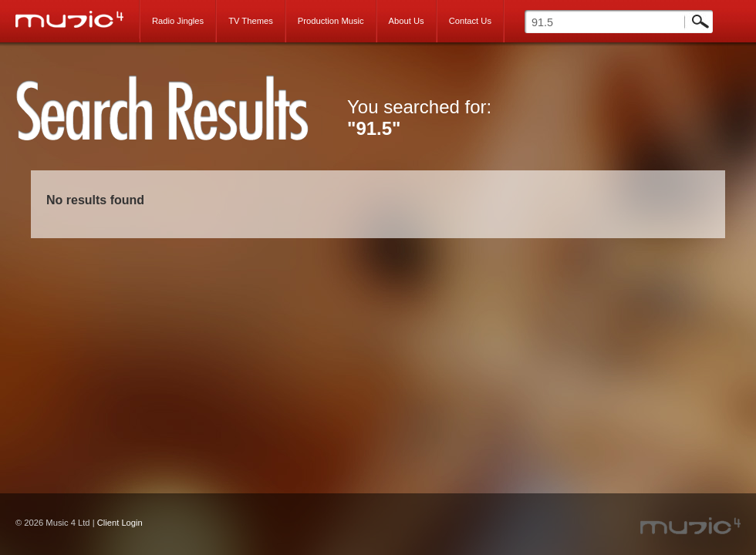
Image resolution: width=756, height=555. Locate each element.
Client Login (120, 523)
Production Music (331, 21)
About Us (407, 21)
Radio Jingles (178, 21)
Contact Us (470, 21)
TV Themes (251, 21)
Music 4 (78, 19)
